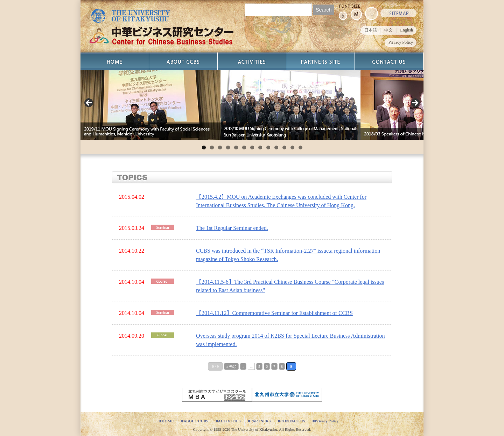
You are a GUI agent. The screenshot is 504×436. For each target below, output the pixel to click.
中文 (388, 30)
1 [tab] (204, 147)
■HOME (166, 421)
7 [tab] (252, 147)
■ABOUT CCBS (195, 421)
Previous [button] (89, 103)
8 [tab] (260, 147)
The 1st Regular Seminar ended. (232, 228)
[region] (252, 105)
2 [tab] (212, 147)
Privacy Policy (401, 42)
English (407, 30)
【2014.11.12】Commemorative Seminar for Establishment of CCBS (274, 313)
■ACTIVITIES (228, 421)
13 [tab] (300, 147)
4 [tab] (228, 147)
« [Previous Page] (243, 366)
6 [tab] (244, 147)
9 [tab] (268, 147)
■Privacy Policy (325, 421)
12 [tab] (292, 147)
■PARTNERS (260, 421)
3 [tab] (220, 147)
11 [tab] (284, 147)
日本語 (371, 30)
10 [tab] (276, 147)
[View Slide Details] (150, 105)
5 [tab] (236, 147)
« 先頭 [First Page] (231, 366)
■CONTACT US (291, 421)
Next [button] (415, 103)
